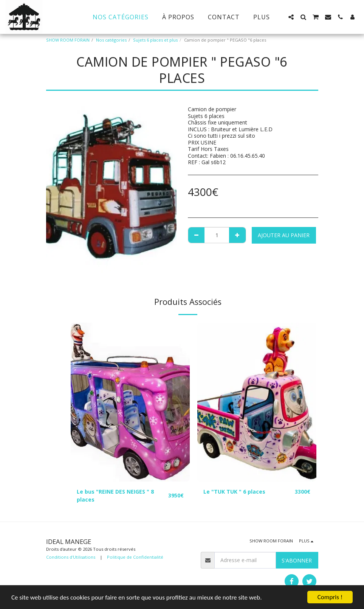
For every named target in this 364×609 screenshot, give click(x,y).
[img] (130, 402)
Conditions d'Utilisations (71, 557)
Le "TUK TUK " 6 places (234, 492)
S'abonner (297, 560)
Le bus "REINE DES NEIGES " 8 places (115, 496)
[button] (291, 17)
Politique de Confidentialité (135, 557)
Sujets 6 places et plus (155, 40)
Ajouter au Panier (284, 235)
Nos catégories (111, 40)
